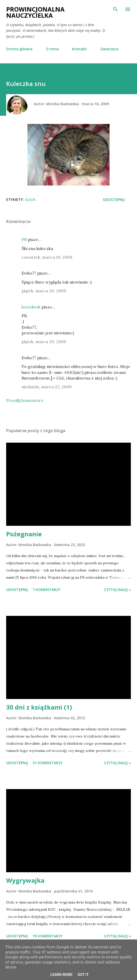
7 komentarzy (47, 590)
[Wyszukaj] (115, 9)
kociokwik (31, 307)
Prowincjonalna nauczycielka (35, 12)
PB (24, 239)
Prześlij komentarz (25, 400)
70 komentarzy (48, 936)
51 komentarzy (48, 763)
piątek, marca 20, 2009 (44, 291)
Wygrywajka (25, 880)
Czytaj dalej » (117, 590)
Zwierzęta (109, 49)
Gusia (30, 200)
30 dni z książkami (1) (39, 707)
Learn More (61, 975)
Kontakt (80, 49)
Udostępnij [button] (114, 200)
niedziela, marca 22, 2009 (47, 387)
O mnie (52, 49)
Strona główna (19, 49)
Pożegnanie (24, 534)
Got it (83, 975)
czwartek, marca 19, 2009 (47, 257)
